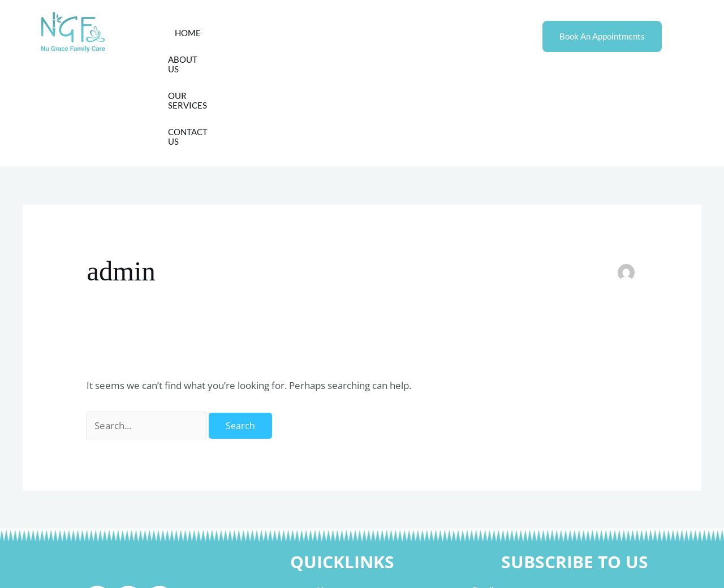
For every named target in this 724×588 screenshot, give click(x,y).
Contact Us (421, 33)
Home (230, 33)
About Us (281, 33)
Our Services (349, 33)
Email (483, 490)
